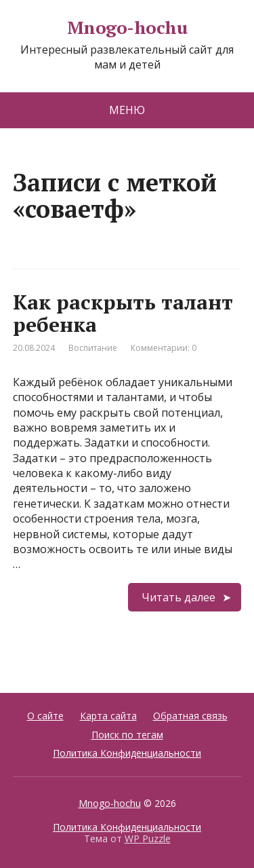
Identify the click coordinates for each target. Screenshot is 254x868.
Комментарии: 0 (164, 348)
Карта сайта (108, 716)
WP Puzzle (148, 838)
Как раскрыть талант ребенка (123, 313)
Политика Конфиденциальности (127, 753)
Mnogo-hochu (127, 28)
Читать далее (178, 597)
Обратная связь (190, 716)
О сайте (45, 716)
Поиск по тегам (127, 735)
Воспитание (93, 348)
